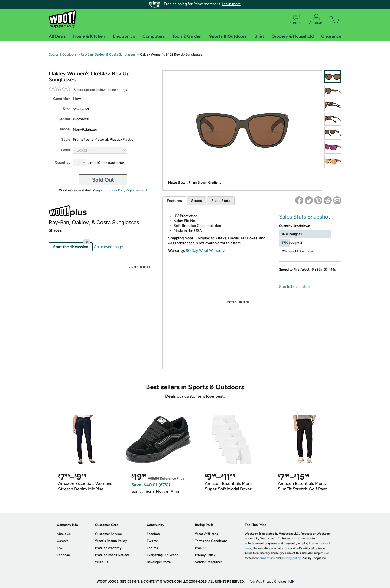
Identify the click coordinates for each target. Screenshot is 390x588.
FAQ (60, 548)
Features (174, 201)
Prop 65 (201, 548)
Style (66, 139)
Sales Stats (221, 201)
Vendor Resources (209, 562)
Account (316, 19)
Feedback (64, 555)
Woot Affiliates (207, 534)
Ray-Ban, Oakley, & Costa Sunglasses (108, 54)
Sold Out (103, 180)
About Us (64, 534)
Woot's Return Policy (111, 541)
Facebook (154, 534)
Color (66, 150)
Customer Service (108, 534)
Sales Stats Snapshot (305, 217)
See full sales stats (295, 287)
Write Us (102, 562)
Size (67, 109)
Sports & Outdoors (63, 54)
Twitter (152, 541)
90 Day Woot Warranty (205, 251)
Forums (296, 19)
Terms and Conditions (211, 541)
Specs (197, 201)
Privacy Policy (205, 555)
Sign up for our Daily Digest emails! (121, 190)
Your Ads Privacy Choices (268, 581)
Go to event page (108, 247)
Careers (63, 541)
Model (65, 129)
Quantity (63, 163)
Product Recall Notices (112, 555)
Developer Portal (159, 562)
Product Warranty (108, 548)
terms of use (267, 558)
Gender (64, 119)
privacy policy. (291, 558)
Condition (62, 99)
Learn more (231, 4)
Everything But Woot (162, 555)
